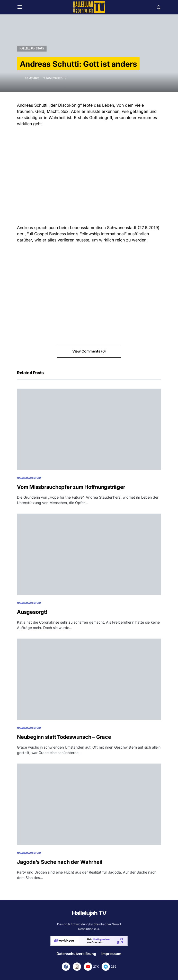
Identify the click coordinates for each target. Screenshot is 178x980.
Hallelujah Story (32, 49)
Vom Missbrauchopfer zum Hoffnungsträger (71, 487)
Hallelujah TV (89, 913)
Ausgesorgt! (32, 612)
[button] (20, 7)
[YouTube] (91, 967)
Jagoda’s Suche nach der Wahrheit (60, 862)
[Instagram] (77, 967)
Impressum (111, 954)
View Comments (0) (89, 351)
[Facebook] (66, 967)
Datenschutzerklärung (76, 954)
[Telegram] (109, 967)
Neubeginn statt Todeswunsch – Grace (64, 737)
